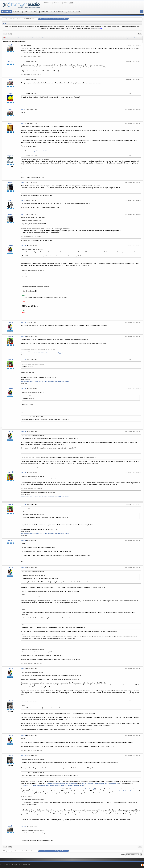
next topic (139, 38)
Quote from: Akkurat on (33, 830)
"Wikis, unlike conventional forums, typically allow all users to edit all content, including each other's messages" (53, 785)
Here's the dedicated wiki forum (125, 791)
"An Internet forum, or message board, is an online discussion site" (100, 783)
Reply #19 (23, 568)
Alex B (10, 123)
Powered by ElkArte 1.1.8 (6, 865)
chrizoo (10, 245)
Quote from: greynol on (33, 392)
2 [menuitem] (6, 34)
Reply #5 (23, 123)
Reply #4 (23, 109)
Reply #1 (23, 62)
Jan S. (10, 45)
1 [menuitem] (4, 34)
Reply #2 (23, 80)
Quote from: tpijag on (32, 673)
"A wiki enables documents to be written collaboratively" (61, 783)
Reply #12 (23, 337)
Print (140, 34)
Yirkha (10, 183)
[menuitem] (10, 34)
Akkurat (10, 701)
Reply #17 (23, 505)
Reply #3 (23, 94)
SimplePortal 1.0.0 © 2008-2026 (23, 865)
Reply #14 (23, 388)
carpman (10, 156)
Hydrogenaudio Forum (14, 19)
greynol (10, 336)
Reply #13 (23, 360)
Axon (10, 200)
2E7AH (10, 62)
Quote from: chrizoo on (33, 270)
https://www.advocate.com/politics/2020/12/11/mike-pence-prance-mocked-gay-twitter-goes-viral (45, 353)
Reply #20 (23, 669)
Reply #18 (23, 541)
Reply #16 (23, 472)
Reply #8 (23, 200)
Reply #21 (23, 701)
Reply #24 (23, 826)
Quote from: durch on (32, 220)
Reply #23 (23, 755)
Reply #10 (23, 245)
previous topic (131, 38)
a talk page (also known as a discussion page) (82, 789)
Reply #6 (23, 156)
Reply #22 (23, 736)
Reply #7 (23, 183)
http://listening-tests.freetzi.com (41, 151)
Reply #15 (23, 432)
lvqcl (10, 94)
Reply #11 (23, 322)
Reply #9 (23, 214)
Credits (14, 865)
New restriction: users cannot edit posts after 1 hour (54, 19)
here (101, 29)
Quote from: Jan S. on (32, 249)
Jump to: (123, 855)
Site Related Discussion (30, 19)
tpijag (10, 540)
